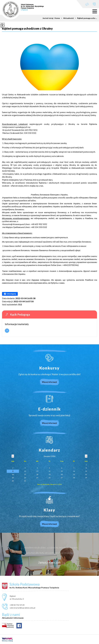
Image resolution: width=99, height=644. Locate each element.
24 (25, 478)
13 (62, 471)
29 (86, 478)
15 (86, 471)
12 (49, 471)
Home (57, 18)
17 (25, 474)
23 (13, 478)
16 (13, 474)
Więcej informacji (7, 331)
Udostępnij (10, 294)
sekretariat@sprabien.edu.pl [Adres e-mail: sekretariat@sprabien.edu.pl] (22, 608)
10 (25, 471)
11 (37, 471)
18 (37, 474)
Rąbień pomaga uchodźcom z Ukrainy (27, 29)
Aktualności (67, 18)
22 (86, 474)
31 (25, 481)
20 (62, 474)
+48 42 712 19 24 (94, 4)
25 (37, 478)
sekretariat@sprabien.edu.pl (87, 4)
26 (49, 478)
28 (74, 478)
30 (13, 481)
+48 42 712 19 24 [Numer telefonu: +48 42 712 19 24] (17, 605)
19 (49, 474)
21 (74, 474)
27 (62, 478)
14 (74, 471)
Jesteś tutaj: (48, 18)
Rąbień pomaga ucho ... (85, 18)
